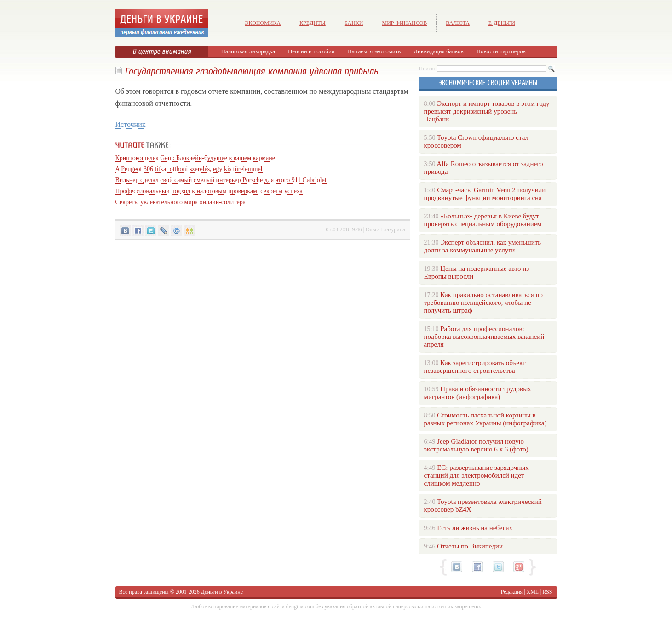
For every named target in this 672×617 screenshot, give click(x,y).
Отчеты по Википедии (470, 546)
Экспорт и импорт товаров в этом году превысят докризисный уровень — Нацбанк (487, 111)
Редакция (512, 592)
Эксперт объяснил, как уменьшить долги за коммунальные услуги (483, 246)
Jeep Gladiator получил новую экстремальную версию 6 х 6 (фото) (476, 445)
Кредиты (313, 23)
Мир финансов (405, 23)
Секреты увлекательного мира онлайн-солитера (181, 202)
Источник (131, 124)
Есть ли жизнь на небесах (475, 528)
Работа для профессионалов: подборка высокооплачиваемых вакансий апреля (484, 337)
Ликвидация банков (438, 51)
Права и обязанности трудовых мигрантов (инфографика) (478, 393)
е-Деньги (502, 23)
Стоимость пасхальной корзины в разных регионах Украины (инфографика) (485, 419)
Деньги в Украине (222, 592)
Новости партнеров (501, 51)
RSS (547, 592)
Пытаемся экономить (374, 51)
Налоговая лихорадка (248, 51)
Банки (354, 23)
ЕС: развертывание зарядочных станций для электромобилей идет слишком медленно (477, 475)
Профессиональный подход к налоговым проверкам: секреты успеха (209, 191)
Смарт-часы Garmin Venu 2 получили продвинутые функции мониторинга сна (485, 194)
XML (533, 592)
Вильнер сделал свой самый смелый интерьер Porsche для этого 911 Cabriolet (221, 180)
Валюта (458, 23)
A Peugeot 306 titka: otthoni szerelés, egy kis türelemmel (189, 169)
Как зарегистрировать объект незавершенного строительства (475, 367)
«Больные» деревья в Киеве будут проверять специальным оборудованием (483, 220)
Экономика (263, 23)
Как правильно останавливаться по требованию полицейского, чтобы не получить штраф (483, 303)
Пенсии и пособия (311, 51)
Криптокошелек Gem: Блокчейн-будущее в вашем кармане (195, 158)
